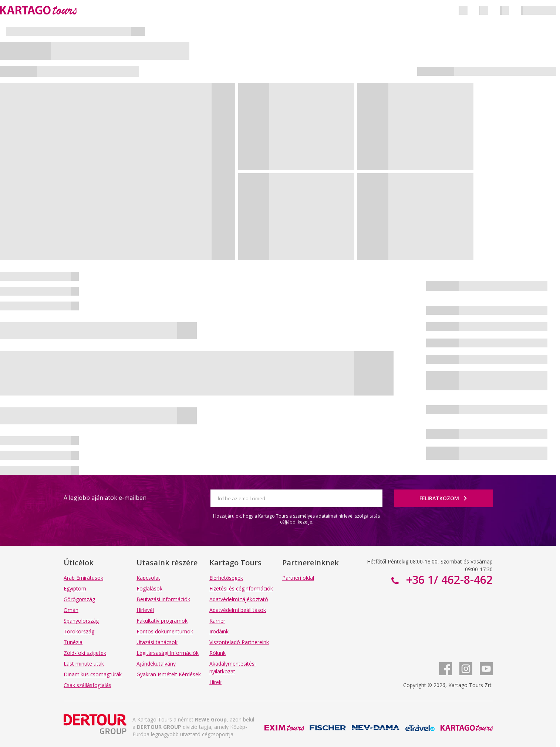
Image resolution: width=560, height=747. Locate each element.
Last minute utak (84, 664)
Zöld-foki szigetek (85, 653)
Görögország (79, 599)
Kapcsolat (148, 578)
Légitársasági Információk (168, 653)
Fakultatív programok (162, 621)
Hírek (215, 682)
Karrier (217, 621)
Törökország (79, 631)
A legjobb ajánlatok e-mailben (105, 498)
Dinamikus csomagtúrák (93, 674)
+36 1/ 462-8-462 (448, 580)
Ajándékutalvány (156, 664)
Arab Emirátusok (83, 578)
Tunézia (73, 642)
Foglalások (149, 588)
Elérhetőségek (226, 578)
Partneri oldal (298, 578)
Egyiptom (75, 588)
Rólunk (217, 653)
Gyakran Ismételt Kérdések (169, 674)
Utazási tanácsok (157, 642)
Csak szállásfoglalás (87, 685)
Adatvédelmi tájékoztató (239, 599)
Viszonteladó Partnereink (239, 642)
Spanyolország (81, 621)
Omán (71, 610)
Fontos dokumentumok (165, 631)
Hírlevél (145, 610)
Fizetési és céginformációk (241, 588)
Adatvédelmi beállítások (238, 610)
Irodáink (219, 631)
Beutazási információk (163, 599)
